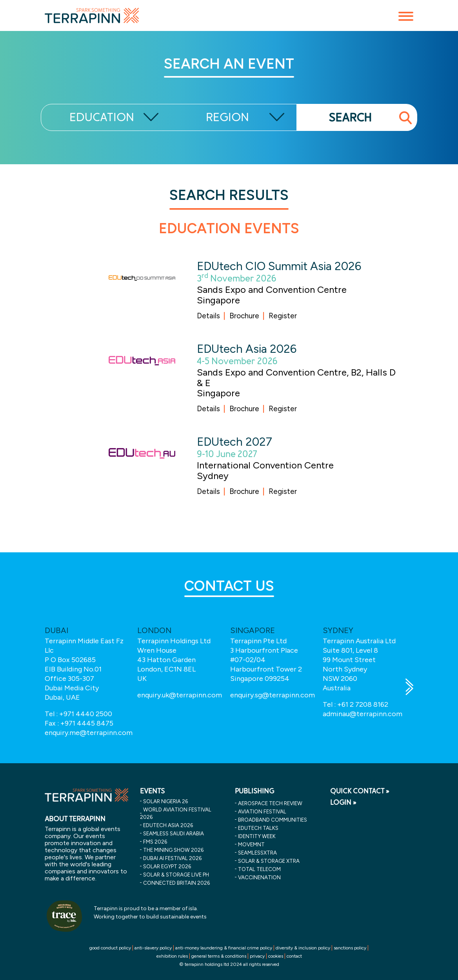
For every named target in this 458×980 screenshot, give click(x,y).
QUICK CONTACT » (360, 791)
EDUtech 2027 (234, 442)
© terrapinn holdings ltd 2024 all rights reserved (229, 964)
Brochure (244, 316)
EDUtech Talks (258, 828)
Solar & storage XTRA (269, 861)
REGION (227, 117)
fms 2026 (155, 842)
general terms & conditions (219, 956)
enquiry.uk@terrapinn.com (180, 695)
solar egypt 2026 (167, 866)
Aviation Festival (262, 811)
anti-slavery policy (153, 948)
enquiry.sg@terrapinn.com (273, 695)
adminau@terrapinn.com (363, 714)
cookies (276, 956)
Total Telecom (259, 869)
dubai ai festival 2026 (172, 858)
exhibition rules (172, 956)
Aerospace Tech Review (270, 803)
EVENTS (152, 791)
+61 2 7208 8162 (363, 704)
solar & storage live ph (176, 875)
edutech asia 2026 (168, 825)
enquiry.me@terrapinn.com (89, 733)
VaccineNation (259, 877)
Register (283, 316)
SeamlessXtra (257, 853)
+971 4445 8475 (87, 723)
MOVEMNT (251, 844)
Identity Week (257, 836)
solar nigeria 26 (165, 801)
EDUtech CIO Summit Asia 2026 (279, 266)
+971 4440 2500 (86, 714)
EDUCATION (102, 117)
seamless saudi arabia (174, 833)
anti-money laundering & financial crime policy (224, 948)
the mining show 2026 (173, 850)
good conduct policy (110, 948)
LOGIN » (343, 802)
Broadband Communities (273, 820)
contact (294, 956)
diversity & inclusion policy (303, 948)
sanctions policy (350, 948)
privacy (257, 956)
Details (208, 316)
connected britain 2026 (176, 883)
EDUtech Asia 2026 (247, 349)
